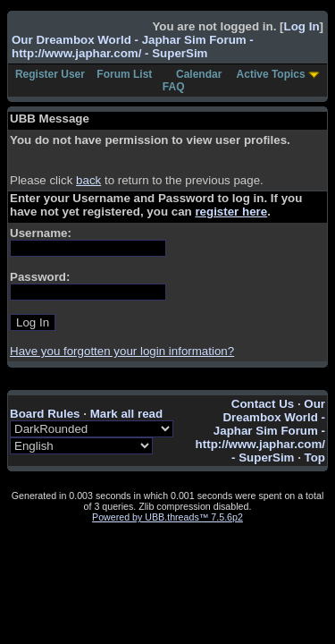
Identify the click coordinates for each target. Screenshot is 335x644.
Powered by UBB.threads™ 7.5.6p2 (167, 517)
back (88, 180)
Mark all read (127, 414)
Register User (50, 74)
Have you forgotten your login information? (122, 351)
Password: (40, 277)
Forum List (124, 74)
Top (315, 458)
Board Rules (45, 414)
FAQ (174, 87)
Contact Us (263, 404)
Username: (41, 233)
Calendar (199, 74)
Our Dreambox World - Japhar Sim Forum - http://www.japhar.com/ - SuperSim (133, 47)
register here (231, 212)
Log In (302, 26)
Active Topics (271, 74)
